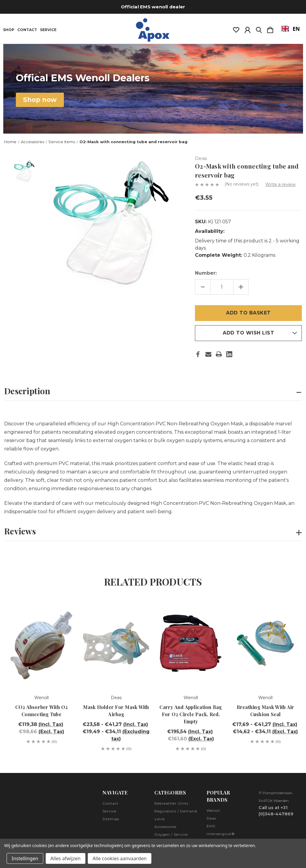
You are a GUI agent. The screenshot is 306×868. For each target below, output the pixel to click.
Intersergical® (221, 834)
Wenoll (213, 810)
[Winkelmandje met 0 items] (270, 29)
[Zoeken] (259, 29)
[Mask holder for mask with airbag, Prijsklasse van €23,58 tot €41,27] (116, 643)
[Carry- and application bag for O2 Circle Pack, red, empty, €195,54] (191, 643)
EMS (211, 826)
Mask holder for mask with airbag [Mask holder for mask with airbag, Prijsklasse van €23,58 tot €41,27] (116, 711)
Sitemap (111, 819)
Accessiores (165, 827)
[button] (40, 100)
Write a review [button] (280, 184)
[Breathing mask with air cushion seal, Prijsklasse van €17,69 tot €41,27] (265, 643)
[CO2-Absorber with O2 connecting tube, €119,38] (41, 643)
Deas (211, 818)
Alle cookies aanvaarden (120, 858)
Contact (27, 30)
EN (291, 29)
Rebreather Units (171, 803)
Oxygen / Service (171, 834)
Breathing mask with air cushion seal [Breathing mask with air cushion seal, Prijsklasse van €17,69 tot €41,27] (266, 711)
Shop (9, 30)
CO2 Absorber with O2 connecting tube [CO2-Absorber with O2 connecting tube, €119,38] (42, 711)
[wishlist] (236, 29)
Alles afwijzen (66, 858)
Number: (206, 273)
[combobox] (291, 29)
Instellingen (25, 858)
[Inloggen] (247, 29)
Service (48, 30)
